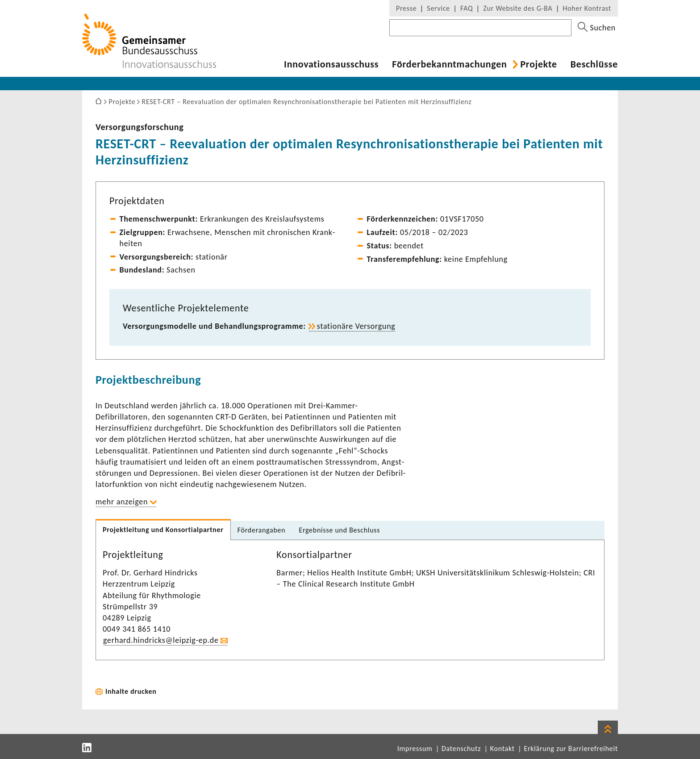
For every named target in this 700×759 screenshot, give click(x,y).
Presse (406, 8)
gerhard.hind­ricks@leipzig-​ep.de (161, 640)
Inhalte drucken (131, 691)
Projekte (538, 64)
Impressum (415, 749)
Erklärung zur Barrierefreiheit (571, 749)
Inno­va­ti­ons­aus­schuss (331, 64)
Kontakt (502, 749)
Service (438, 8)
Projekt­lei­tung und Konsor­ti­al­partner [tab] (163, 530)
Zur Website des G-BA (519, 8)
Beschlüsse (594, 64)
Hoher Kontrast (587, 8)
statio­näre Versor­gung (356, 326)
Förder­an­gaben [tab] (262, 530)
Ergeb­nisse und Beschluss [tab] (339, 530)
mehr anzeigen (122, 502)
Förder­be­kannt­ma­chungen (449, 64)
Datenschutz (461, 749)
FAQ (467, 8)
